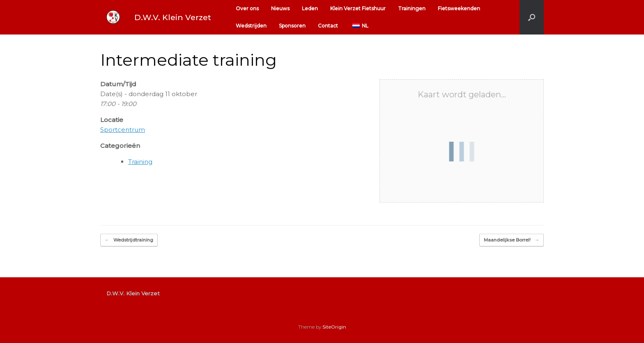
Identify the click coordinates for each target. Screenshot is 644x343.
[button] (532, 17)
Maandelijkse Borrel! (512, 240)
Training (140, 162)
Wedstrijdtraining (129, 240)
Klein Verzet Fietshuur (358, 8)
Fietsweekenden (459, 8)
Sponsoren (292, 26)
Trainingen (412, 8)
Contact (328, 26)
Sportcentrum (123, 130)
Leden (310, 8)
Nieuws (280, 8)
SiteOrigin (334, 327)
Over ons (247, 8)
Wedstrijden (251, 26)
